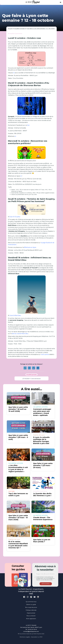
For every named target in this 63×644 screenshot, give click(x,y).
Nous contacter (31, 616)
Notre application (31, 619)
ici (14, 73)
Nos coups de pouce (31, 607)
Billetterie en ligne (30, 247)
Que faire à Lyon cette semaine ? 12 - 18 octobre (41, 29)
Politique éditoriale (31, 610)
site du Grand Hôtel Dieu (20, 334)
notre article (45, 354)
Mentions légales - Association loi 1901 (31, 637)
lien (28, 125)
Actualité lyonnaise (19, 29)
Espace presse (31, 613)
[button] (61, 2)
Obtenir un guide (31, 605)
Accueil (10, 29)
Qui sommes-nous (31, 602)
